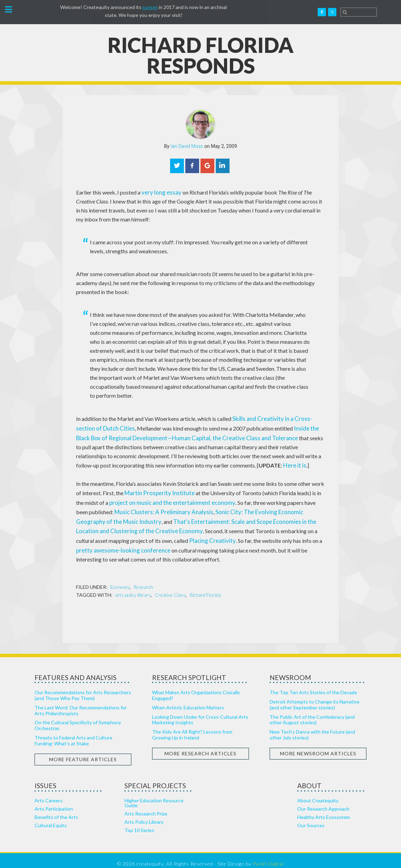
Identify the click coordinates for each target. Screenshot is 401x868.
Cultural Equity (51, 818)
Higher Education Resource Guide (154, 796)
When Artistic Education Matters (188, 701)
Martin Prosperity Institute (156, 490)
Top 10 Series (139, 823)
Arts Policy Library (144, 815)
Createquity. (39, 12)
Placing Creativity (131, 535)
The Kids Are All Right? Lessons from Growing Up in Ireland (192, 728)
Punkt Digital (268, 857)
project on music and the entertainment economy (158, 499)
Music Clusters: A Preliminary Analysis (147, 508)
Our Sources (311, 818)
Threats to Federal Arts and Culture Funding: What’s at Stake (73, 734)
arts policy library (133, 588)
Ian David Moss (187, 146)
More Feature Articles (83, 752)
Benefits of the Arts (56, 810)
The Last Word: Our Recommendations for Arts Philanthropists (81, 704)
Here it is (258, 463)
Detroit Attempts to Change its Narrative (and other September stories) (315, 698)
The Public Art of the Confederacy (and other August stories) (312, 713)
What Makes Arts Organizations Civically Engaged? (196, 689)
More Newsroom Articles (318, 747)
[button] (8, 10)
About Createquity (318, 794)
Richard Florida (205, 588)
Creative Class (170, 588)
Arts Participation (54, 802)
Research (143, 580)
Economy (120, 580)
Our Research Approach (323, 802)
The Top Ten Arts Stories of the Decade (313, 686)
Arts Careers (49, 794)
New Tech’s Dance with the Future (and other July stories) (312, 728)
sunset (150, 7)
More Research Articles (200, 747)
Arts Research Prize (146, 807)
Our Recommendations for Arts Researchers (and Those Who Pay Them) (83, 689)
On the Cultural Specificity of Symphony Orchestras (78, 719)
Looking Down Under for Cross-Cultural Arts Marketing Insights (200, 713)
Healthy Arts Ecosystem (324, 810)
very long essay (159, 192)
